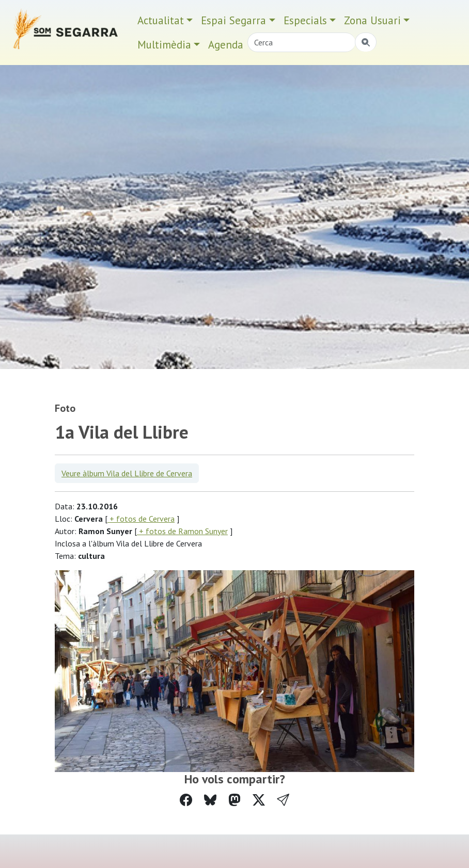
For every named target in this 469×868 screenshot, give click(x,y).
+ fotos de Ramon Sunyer (182, 531)
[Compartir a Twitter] (259, 800)
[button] (283, 800)
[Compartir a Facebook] (186, 800)
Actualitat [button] (161, 20)
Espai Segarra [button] (233, 20)
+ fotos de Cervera (141, 519)
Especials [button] (305, 20)
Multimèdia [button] (164, 45)
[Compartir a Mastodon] (234, 800)
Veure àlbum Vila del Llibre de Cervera (127, 473)
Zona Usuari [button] (372, 20)
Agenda (226, 45)
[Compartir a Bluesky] (210, 800)
